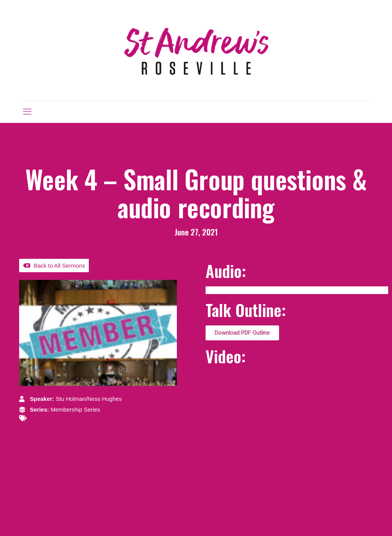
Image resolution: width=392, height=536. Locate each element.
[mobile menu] (27, 112)
